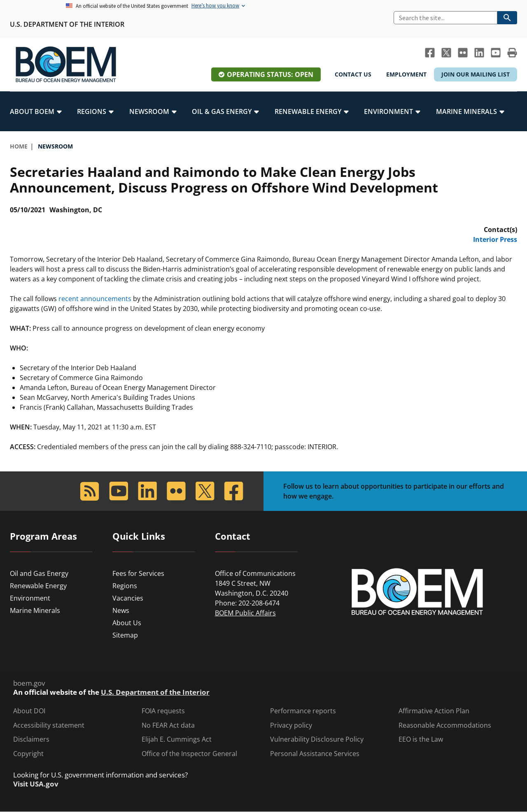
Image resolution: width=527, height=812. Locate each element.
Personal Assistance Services (315, 754)
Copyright (28, 754)
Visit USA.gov (36, 784)
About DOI (29, 711)
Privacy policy (291, 725)
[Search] (445, 18)
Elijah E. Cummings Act (177, 739)
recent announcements (95, 299)
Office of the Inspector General (189, 754)
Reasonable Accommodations (445, 725)
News (121, 610)
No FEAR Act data (168, 725)
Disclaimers (31, 739)
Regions (125, 586)
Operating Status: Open (270, 74)
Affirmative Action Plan (434, 711)
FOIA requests (163, 711)
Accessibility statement (49, 725)
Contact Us (353, 74)
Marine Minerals (35, 610)
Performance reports (303, 711)
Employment (406, 74)
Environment (30, 598)
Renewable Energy (38, 586)
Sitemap (125, 635)
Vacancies (128, 598)
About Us (127, 623)
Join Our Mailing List (476, 74)
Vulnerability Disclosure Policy (317, 739)
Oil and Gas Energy (39, 573)
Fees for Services (138, 573)
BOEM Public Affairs (245, 613)
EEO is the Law (421, 739)
